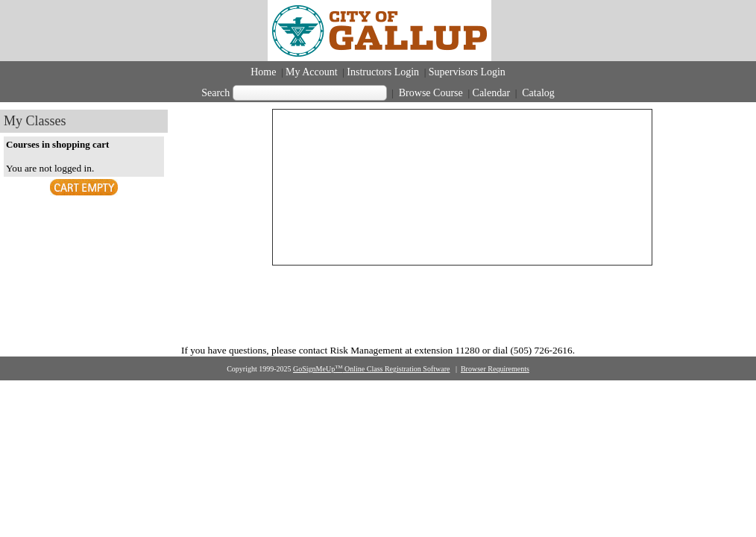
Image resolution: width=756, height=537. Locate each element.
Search (215, 93)
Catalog (537, 93)
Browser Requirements (495, 369)
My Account (312, 72)
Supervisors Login (467, 72)
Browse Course (431, 93)
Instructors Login (383, 72)
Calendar (492, 93)
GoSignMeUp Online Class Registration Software (371, 369)
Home (263, 72)
